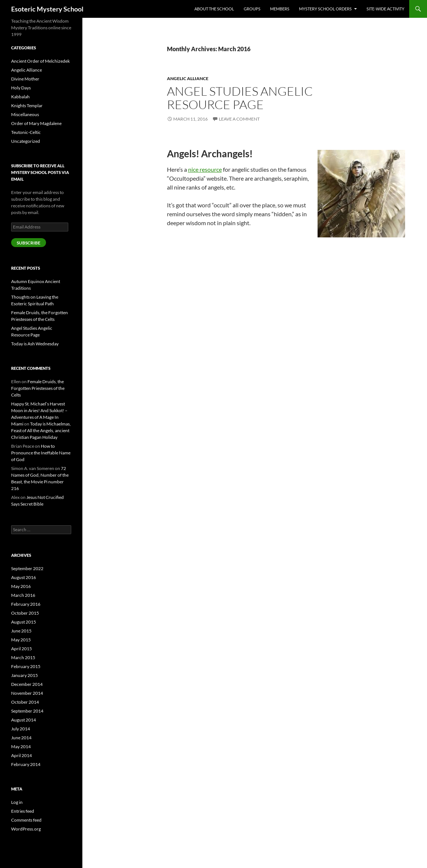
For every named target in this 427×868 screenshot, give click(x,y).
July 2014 (21, 729)
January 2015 (24, 675)
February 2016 (26, 604)
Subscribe (29, 243)
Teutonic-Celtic (26, 132)
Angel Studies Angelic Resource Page (240, 98)
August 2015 (24, 622)
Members (280, 9)
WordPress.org (26, 829)
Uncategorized (26, 141)
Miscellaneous (25, 114)
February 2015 (26, 666)
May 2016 (21, 586)
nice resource (205, 169)
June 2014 (21, 738)
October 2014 (25, 702)
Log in (17, 802)
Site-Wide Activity (385, 9)
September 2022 (27, 568)
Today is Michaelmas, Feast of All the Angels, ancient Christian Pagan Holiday (41, 430)
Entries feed (23, 811)
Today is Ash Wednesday (35, 344)
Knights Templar (27, 106)
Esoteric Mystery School (47, 9)
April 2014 (22, 755)
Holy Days (21, 88)
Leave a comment (239, 119)
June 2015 (21, 631)
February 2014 (26, 764)
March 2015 (23, 657)
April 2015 (22, 649)
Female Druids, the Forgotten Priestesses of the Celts (38, 388)
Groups (252, 9)
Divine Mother (25, 79)
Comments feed (26, 820)
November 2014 (27, 693)
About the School (214, 9)
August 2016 (24, 577)
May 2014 (21, 747)
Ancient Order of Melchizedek (40, 61)
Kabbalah (20, 97)
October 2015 (25, 613)
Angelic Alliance (188, 78)
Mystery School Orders (325, 9)
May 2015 (21, 640)
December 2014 (27, 684)
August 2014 (24, 720)
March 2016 (23, 595)
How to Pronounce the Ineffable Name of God (41, 453)
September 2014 (27, 711)
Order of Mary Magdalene (36, 123)
